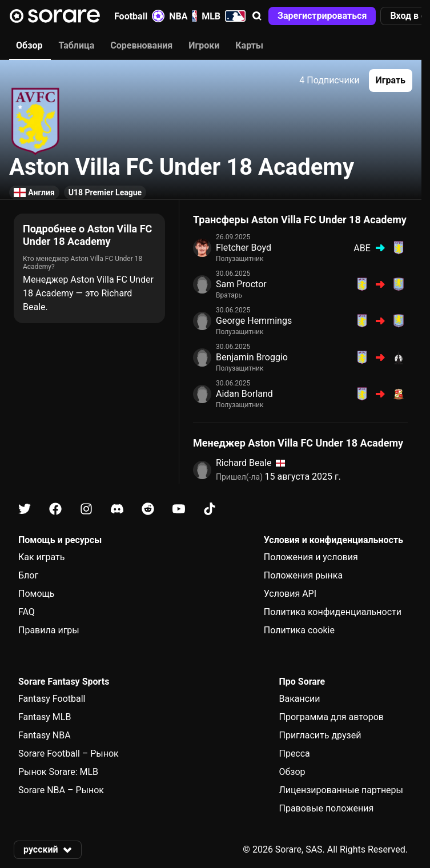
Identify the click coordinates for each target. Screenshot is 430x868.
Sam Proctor (241, 284)
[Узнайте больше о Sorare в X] (25, 509)
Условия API (290, 594)
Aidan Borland (244, 394)
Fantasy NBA (45, 735)
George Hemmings (254, 321)
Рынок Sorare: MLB (58, 772)
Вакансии (299, 699)
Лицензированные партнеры (341, 790)
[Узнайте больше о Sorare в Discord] (117, 509)
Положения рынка (303, 575)
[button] (257, 16)
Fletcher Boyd (244, 248)
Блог (28, 575)
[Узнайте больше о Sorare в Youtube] (179, 509)
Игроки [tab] (204, 45)
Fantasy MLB (45, 717)
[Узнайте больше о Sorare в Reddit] (148, 509)
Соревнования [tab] (141, 45)
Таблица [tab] (76, 45)
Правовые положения (326, 808)
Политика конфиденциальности (333, 612)
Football (139, 16)
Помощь (36, 594)
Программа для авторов (331, 717)
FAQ (27, 612)
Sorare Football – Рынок (69, 754)
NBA (183, 16)
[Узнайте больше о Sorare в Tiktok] (210, 509)
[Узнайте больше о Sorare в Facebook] (55, 509)
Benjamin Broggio (252, 357)
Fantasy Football (52, 699)
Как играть (42, 557)
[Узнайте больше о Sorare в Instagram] (86, 509)
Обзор (292, 772)
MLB (224, 16)
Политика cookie (299, 630)
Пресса (294, 754)
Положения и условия (311, 557)
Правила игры (49, 630)
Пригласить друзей (320, 735)
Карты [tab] (249, 45)
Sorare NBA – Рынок (61, 790)
